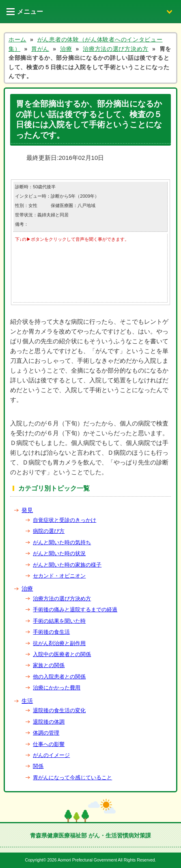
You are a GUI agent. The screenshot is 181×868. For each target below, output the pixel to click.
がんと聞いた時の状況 (59, 553)
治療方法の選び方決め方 (62, 599)
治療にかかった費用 (57, 688)
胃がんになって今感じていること (72, 777)
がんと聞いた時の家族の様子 (67, 565)
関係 (38, 766)
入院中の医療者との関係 (62, 654)
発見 (27, 510)
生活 (27, 701)
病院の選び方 (49, 531)
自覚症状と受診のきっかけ (65, 520)
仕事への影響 (49, 744)
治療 (27, 589)
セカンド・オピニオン (59, 576)
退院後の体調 (49, 722)
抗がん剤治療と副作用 (59, 643)
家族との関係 (49, 665)
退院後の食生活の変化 (59, 710)
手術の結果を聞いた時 (59, 621)
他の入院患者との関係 (59, 677)
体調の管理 (46, 733)
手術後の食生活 (51, 632)
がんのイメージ (51, 755)
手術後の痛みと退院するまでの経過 (75, 610)
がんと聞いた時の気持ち (62, 542)
